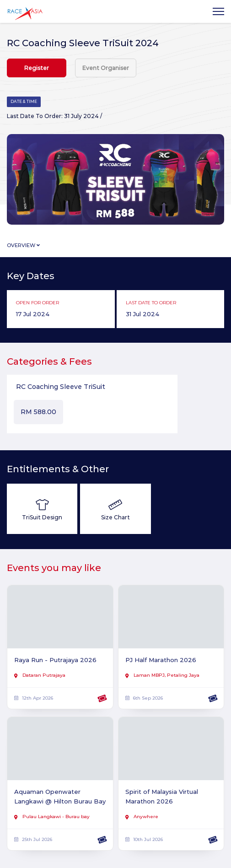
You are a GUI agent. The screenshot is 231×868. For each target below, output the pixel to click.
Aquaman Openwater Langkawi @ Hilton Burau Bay (60, 796)
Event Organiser (106, 68)
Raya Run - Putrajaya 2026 (55, 660)
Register (37, 68)
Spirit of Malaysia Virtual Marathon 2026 (162, 796)
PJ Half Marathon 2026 (161, 660)
